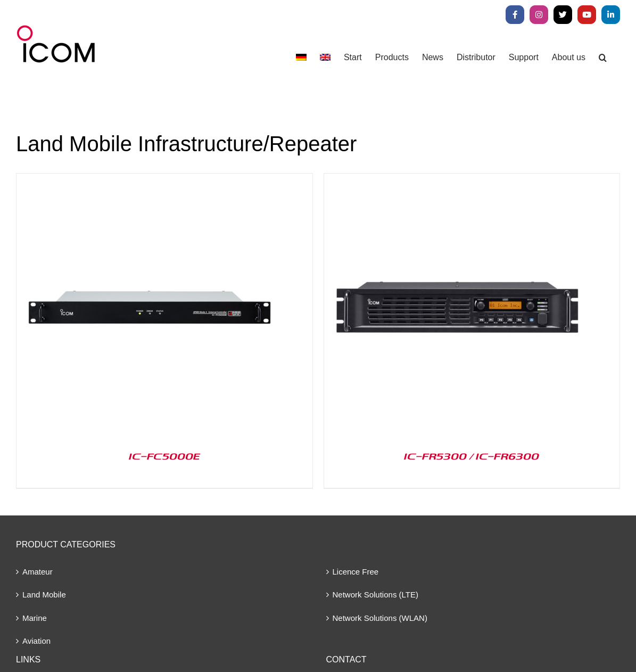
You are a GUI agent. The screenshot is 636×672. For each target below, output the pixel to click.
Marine (35, 618)
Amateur (38, 572)
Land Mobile (44, 595)
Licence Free (356, 572)
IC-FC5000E (164, 456)
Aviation (36, 641)
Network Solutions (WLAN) (380, 618)
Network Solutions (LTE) (375, 595)
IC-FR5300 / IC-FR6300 (472, 456)
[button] (603, 57)
